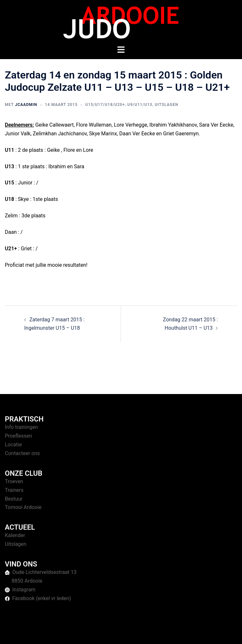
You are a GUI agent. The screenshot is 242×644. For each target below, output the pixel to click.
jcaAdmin (26, 105)
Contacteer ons (22, 453)
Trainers (14, 490)
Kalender (15, 535)
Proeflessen (18, 436)
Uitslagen (167, 105)
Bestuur (14, 499)
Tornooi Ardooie (23, 507)
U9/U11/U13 (140, 105)
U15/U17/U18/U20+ (105, 105)
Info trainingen (21, 427)
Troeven (14, 481)
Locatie (13, 445)
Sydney (180, 633)
